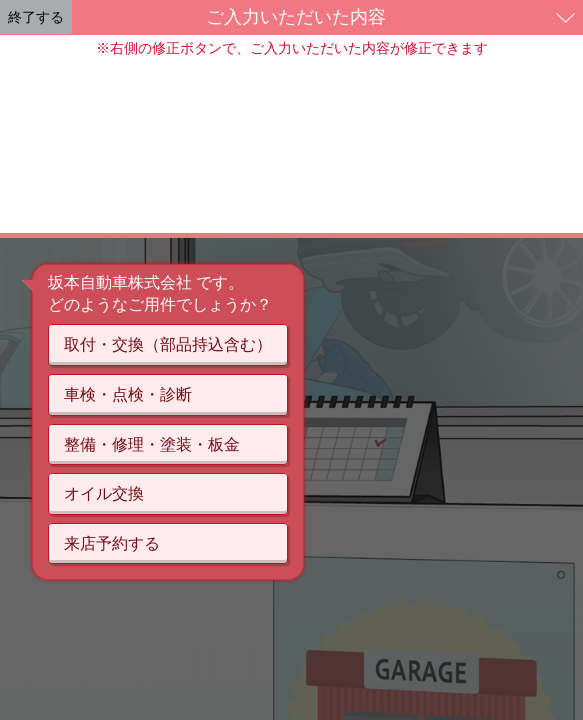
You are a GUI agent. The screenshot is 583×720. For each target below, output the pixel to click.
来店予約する (112, 543)
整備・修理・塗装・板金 (152, 444)
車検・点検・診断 (128, 394)
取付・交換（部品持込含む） (168, 344)
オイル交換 (104, 493)
